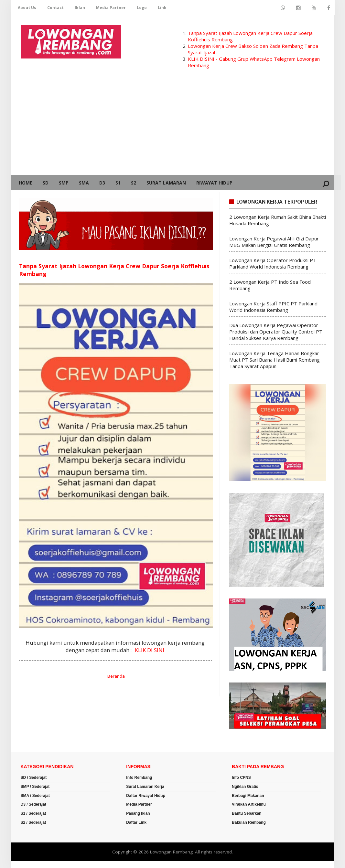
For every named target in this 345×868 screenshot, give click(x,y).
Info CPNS (241, 778)
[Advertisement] (173, 127)
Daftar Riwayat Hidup (146, 796)
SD (46, 183)
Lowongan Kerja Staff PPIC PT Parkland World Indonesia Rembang (273, 307)
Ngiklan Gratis (245, 787)
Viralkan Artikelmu (249, 805)
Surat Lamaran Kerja (145, 787)
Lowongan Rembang (171, 852)
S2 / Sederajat (33, 823)
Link (162, 8)
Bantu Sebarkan (247, 814)
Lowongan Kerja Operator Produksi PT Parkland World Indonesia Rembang (273, 264)
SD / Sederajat (34, 778)
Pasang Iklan (138, 814)
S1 (118, 183)
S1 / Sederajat (33, 814)
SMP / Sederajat (35, 787)
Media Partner (111, 8)
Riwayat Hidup (214, 183)
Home (26, 183)
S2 (134, 183)
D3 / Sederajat (33, 805)
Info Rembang (139, 778)
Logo (142, 8)
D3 (102, 183)
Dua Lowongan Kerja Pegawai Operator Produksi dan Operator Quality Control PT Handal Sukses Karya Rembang (276, 332)
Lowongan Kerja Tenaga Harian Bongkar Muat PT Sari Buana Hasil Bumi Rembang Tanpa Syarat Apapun (275, 360)
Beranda (116, 677)
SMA (84, 183)
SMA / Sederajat (35, 796)
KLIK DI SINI (150, 650)
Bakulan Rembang (249, 823)
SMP (64, 183)
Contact (55, 8)
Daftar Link (136, 823)
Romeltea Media (29, 865)
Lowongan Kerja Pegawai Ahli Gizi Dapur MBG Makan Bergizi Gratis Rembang (274, 242)
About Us (27, 8)
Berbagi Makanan (248, 796)
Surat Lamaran (166, 183)
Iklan (80, 8)
